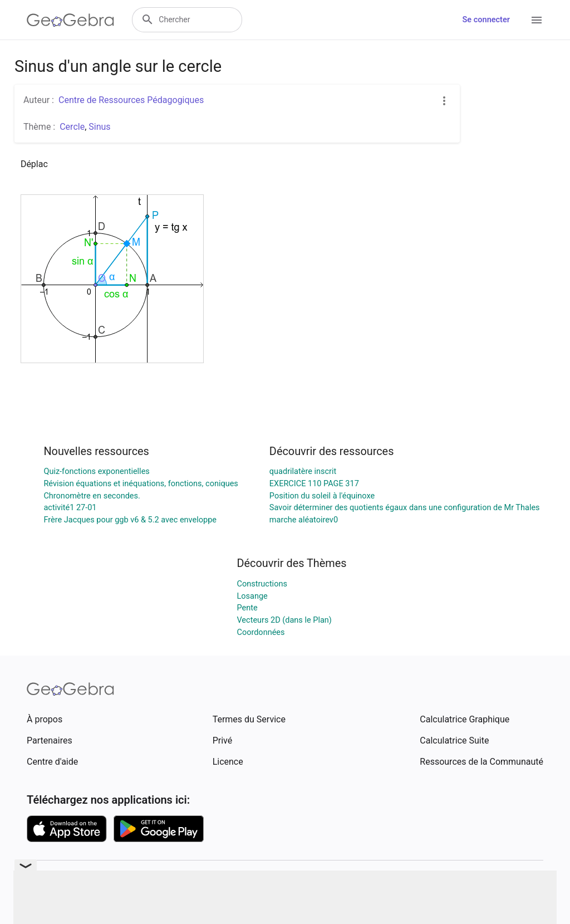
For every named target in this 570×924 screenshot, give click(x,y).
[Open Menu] (537, 20)
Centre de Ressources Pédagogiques (131, 100)
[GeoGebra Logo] (70, 20)
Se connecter (486, 20)
